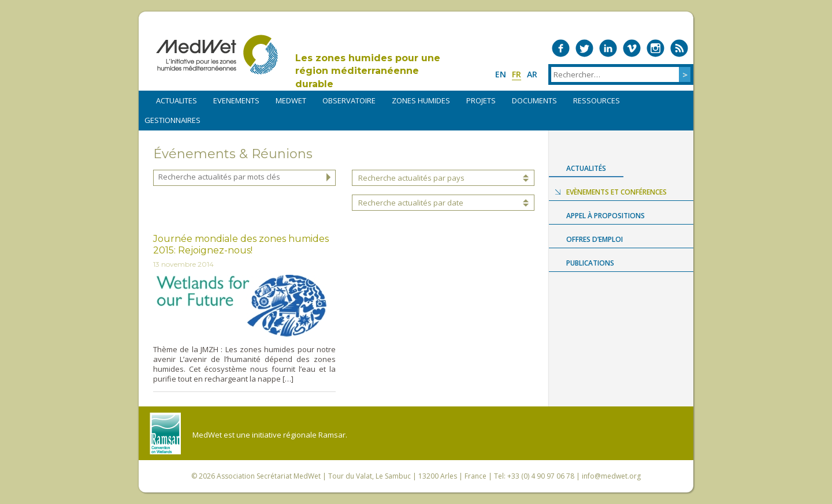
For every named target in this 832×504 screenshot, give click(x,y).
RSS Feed (679, 48)
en (501, 74)
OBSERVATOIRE (349, 100)
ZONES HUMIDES (421, 100)
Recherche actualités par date (411, 203)
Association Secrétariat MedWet (269, 476)
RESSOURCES (597, 100)
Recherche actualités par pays (411, 178)
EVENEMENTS (236, 100)
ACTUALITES (177, 100)
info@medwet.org (611, 476)
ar (532, 74)
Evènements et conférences (616, 192)
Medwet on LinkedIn (608, 48)
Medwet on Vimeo (632, 48)
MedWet (217, 55)
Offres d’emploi (595, 239)
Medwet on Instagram (655, 48)
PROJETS (481, 100)
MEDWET (291, 100)
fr (517, 74)
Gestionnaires (172, 120)
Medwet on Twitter (584, 48)
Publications (590, 263)
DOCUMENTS (534, 100)
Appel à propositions (606, 216)
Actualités (586, 168)
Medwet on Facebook (561, 48)
